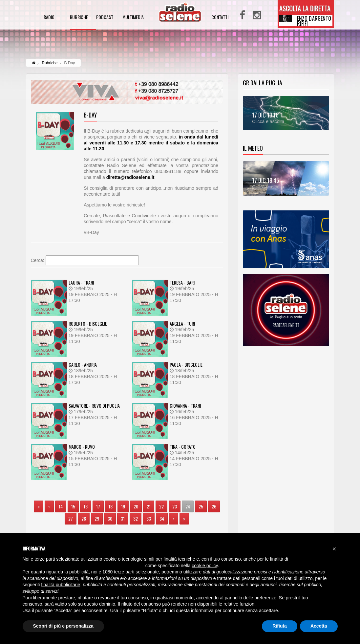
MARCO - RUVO (82, 447)
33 (149, 518)
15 (73, 506)
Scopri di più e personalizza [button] (63, 626)
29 (97, 518)
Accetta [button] (319, 626)
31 (123, 518)
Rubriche (50, 63)
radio (49, 18)
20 (136, 506)
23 (175, 506)
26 (214, 506)
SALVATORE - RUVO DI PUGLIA (94, 406)
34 (162, 518)
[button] (334, 549)
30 (110, 518)
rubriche (79, 18)
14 (61, 506)
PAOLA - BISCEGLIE (186, 365)
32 (136, 518)
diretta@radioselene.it (130, 177)
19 (123, 506)
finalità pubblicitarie (61, 585)
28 (84, 518)
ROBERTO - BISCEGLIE (88, 323)
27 (71, 518)
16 (86, 506)
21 (149, 506)
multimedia (133, 18)
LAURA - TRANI (81, 282)
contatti (220, 18)
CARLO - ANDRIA (83, 365)
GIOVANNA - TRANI (185, 406)
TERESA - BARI (182, 282)
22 (161, 506)
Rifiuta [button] (280, 626)
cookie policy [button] (205, 566)
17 (98, 506)
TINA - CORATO (183, 447)
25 (201, 506)
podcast (105, 18)
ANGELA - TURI (182, 323)
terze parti (124, 572)
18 (111, 506)
